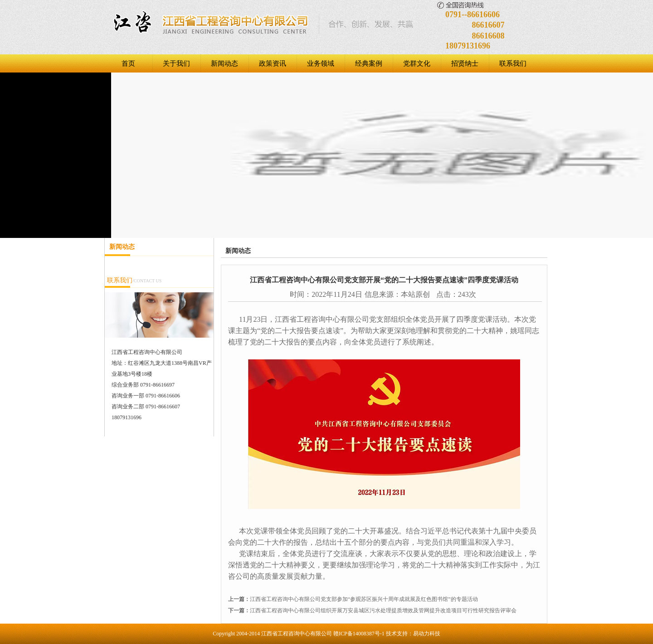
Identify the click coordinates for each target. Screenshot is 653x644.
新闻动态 (224, 63)
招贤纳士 (465, 63)
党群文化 (417, 63)
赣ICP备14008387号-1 (359, 634)
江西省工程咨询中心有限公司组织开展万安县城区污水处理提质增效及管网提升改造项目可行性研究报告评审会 (383, 610)
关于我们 (176, 63)
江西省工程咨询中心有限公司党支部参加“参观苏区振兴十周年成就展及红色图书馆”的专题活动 (364, 599)
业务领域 (321, 63)
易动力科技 (427, 634)
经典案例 (369, 63)
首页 (128, 63)
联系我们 (513, 63)
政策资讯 (273, 63)
